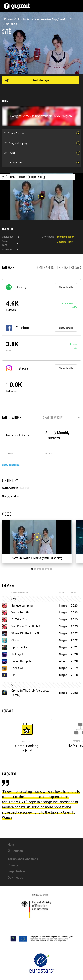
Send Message (41, 80)
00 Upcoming (10, 488)
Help (11, 845)
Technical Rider (65, 237)
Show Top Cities (11, 465)
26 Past (25, 488)
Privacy (13, 865)
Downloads (15, 878)
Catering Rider (65, 242)
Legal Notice (16, 871)
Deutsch (17, 851)
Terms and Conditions (23, 859)
